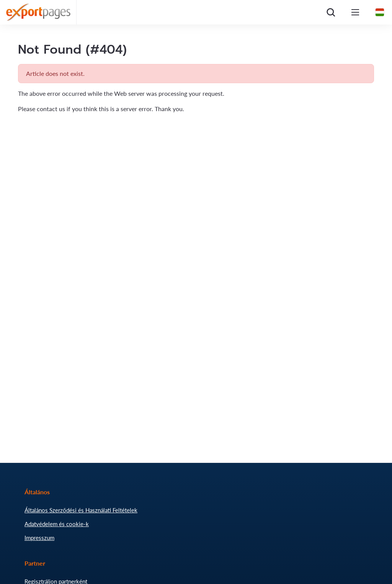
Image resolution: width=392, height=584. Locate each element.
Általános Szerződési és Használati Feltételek (81, 510)
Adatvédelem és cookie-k (57, 524)
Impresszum (39, 538)
